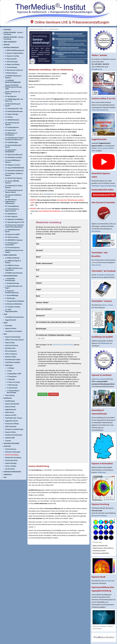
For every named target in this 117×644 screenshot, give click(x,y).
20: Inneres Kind (10, 130)
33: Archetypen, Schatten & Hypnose (14, 174)
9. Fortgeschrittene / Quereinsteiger (13, 392)
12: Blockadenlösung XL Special (13, 105)
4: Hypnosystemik (11, 59)
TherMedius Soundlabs (13, 362)
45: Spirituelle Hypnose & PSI (15, 222)
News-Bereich (96, 231)
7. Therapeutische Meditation (15, 301)
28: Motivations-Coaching (13, 157)
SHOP (5, 314)
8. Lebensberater (12, 388)
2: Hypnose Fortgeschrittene (14, 53)
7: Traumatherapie (11, 67)
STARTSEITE (7, 30)
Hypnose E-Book (10, 432)
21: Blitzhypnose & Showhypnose (11, 134)
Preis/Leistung (10, 395)
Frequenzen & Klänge (12, 424)
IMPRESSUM (8, 475)
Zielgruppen (9, 365)
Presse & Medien (11, 466)
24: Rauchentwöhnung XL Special (13, 146)
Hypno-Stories (10, 412)
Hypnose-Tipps (10, 343)
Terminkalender (49, 194)
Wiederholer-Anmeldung (13, 458)
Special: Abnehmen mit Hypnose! (13, 93)
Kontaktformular (97, 69)
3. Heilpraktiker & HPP (14, 374)
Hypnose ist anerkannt (99, 379)
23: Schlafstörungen (12, 142)
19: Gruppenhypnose (12, 127)
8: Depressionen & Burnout (14, 70)
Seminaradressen (11, 449)
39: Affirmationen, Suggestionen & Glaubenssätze (11, 201)
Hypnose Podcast (11, 328)
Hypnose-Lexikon (11, 357)
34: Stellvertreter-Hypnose (14, 178)
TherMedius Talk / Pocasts (14, 418)
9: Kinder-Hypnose (11, 73)
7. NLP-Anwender (12, 385)
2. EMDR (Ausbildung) (12, 258)
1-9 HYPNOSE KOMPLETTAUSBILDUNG (13, 81)
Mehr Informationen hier (101, 110)
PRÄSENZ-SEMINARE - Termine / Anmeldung (14, 38)
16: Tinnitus (9, 117)
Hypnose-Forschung (12, 345)
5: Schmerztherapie (11, 62)
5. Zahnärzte (11, 379)
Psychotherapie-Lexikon (13, 360)
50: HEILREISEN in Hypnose (14, 240)
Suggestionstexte (11, 320)
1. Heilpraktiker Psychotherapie (10, 279)
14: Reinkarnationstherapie (14, 111)
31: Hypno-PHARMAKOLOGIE (15, 168)
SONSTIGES (7, 446)
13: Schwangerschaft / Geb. (14, 109)
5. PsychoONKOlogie (12, 295)
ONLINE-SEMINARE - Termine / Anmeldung (13, 33)
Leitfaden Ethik (10, 438)
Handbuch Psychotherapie (14, 435)
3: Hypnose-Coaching (12, 56)
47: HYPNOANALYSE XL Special (12, 231)
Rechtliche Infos (10, 348)
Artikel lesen (102, 472)
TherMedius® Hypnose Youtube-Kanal (104, 186)
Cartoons (8, 441)
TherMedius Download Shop (14, 317)
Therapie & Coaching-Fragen (14, 429)
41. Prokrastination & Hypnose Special (12, 210)
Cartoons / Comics (107, 305)
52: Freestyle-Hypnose (12, 248)
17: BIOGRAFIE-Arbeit (12, 120)
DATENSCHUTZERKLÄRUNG (12, 472)
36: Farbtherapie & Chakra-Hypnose (14, 187)
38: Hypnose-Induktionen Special (13, 196)
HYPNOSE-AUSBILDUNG (11, 47)
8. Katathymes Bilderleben (14, 304)
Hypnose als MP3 (11, 415)
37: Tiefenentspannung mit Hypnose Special (14, 191)
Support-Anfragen (11, 463)
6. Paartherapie (10, 298)
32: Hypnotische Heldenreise (14, 171)
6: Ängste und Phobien (12, 64)
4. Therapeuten (12, 376)
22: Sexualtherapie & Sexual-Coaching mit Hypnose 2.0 (14, 139)
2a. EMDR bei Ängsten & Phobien (13, 262)
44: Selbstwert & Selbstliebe (14, 219)
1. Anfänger (10, 368)
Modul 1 (46, 104)
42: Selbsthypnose (11, 214)
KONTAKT (7, 45)
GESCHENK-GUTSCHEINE (11, 443)
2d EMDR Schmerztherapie (14, 273)
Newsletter (9, 326)
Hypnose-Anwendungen (13, 337)
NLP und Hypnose (11, 351)
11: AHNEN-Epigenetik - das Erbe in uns (14, 100)
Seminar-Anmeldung (12, 455)
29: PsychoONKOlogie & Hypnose (13, 161)
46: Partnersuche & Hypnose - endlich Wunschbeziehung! (15, 226)
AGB (5, 477)
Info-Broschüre (10, 469)
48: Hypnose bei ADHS (12, 234)
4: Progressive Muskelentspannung (12, 292)
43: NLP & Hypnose (11, 217)
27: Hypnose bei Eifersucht (14, 155)
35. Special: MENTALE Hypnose (12, 182)
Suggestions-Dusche (12, 421)
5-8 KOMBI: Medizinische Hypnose (13, 77)
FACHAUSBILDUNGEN (11, 276)
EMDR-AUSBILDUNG (10, 255)
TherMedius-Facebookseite (105, 275)
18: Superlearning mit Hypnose (12, 124)
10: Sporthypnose (11, 96)
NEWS (6, 323)
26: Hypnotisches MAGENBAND (11, 151)
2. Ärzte (9, 371)
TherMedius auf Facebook (14, 331)
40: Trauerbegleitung (12, 206)
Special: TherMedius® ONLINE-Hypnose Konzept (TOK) (14, 87)
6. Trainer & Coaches (13, 382)
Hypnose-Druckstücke (12, 404)
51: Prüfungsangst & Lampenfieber (12, 244)
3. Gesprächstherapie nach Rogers (14, 287)
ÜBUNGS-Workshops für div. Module (14, 251)
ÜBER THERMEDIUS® (10, 42)
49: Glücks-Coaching (12, 237)
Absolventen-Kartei (11, 460)
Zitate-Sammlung (11, 426)
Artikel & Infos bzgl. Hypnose (14, 340)
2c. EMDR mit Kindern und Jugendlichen (14, 269)
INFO (5, 334)
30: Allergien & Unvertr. (13, 165)
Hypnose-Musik (10, 407)
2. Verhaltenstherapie (12, 283)
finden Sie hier (96, 265)
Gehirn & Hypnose (11, 354)
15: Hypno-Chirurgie (12, 114)
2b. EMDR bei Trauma (12, 265)
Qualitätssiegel (10, 401)
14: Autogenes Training (13, 307)
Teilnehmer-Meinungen (13, 452)
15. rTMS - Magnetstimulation (11, 310)
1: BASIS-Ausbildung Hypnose (15, 50)
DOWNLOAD (8, 398)
